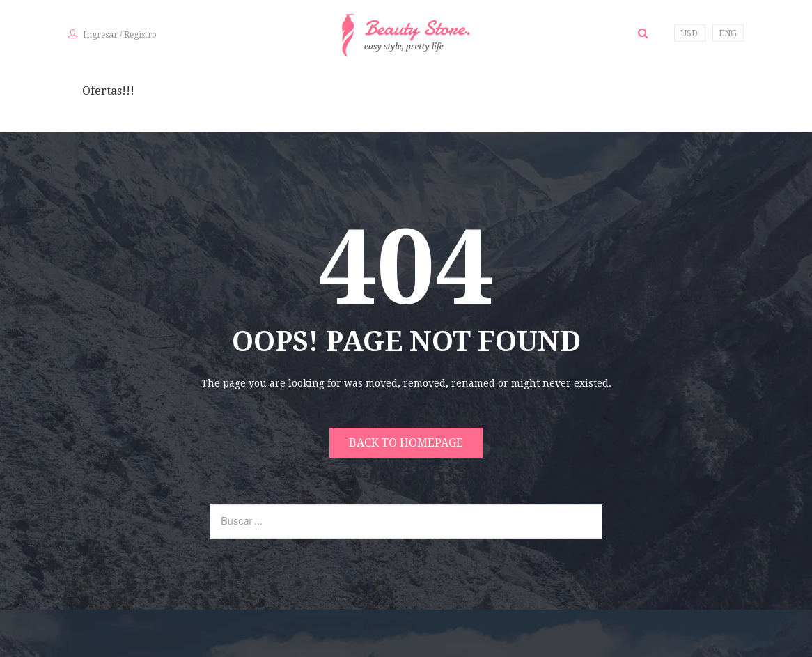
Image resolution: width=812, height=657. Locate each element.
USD (689, 33)
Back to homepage (406, 443)
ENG (728, 33)
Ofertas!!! (108, 91)
